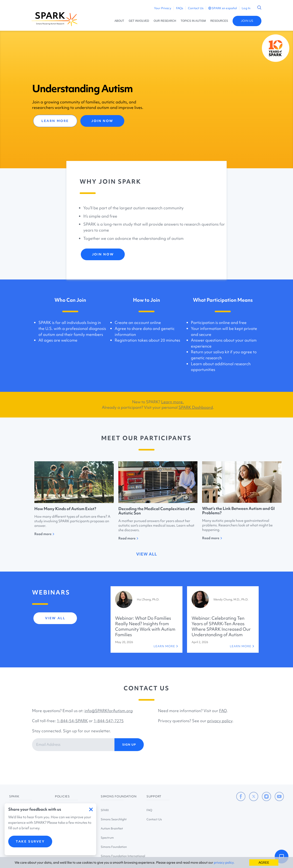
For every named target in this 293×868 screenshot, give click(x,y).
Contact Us (196, 8)
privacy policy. (224, 862)
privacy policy (220, 721)
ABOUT (119, 21)
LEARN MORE (55, 121)
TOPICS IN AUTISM (193, 21)
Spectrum (107, 838)
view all (147, 554)
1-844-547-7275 (109, 721)
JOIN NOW (102, 121)
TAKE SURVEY (30, 841)
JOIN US (247, 21)
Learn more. (172, 402)
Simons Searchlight (114, 819)
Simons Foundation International (123, 856)
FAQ (223, 711)
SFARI (105, 810)
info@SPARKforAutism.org (109, 711)
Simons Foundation (114, 847)
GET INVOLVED (139, 21)
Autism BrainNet (112, 828)
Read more (44, 534)
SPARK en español (223, 8)
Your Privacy (163, 8)
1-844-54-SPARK (72, 721)
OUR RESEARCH (165, 21)
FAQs (180, 8)
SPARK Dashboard (196, 407)
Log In (246, 8)
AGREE (264, 862)
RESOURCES (219, 21)
